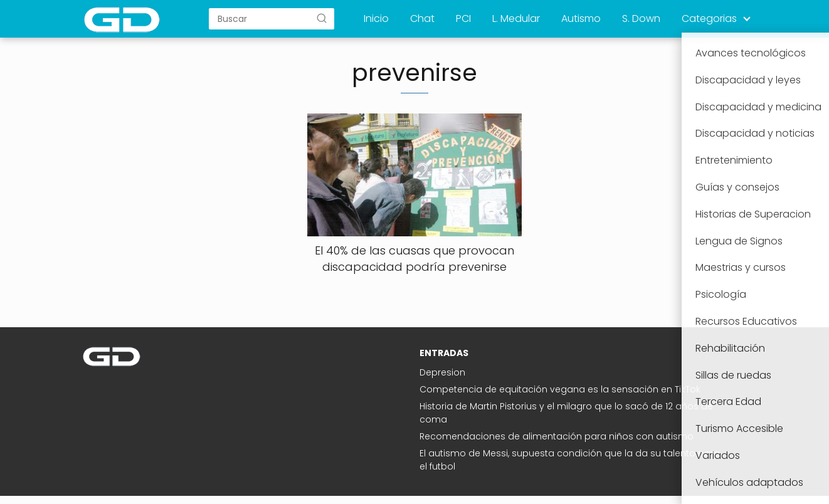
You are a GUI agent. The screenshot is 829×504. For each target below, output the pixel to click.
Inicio (376, 18)
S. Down (641, 18)
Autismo (581, 18)
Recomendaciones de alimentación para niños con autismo (557, 436)
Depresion (442, 372)
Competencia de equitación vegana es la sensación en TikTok (560, 389)
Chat (422, 18)
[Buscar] (322, 18)
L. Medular (516, 18)
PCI (463, 18)
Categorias (709, 18)
